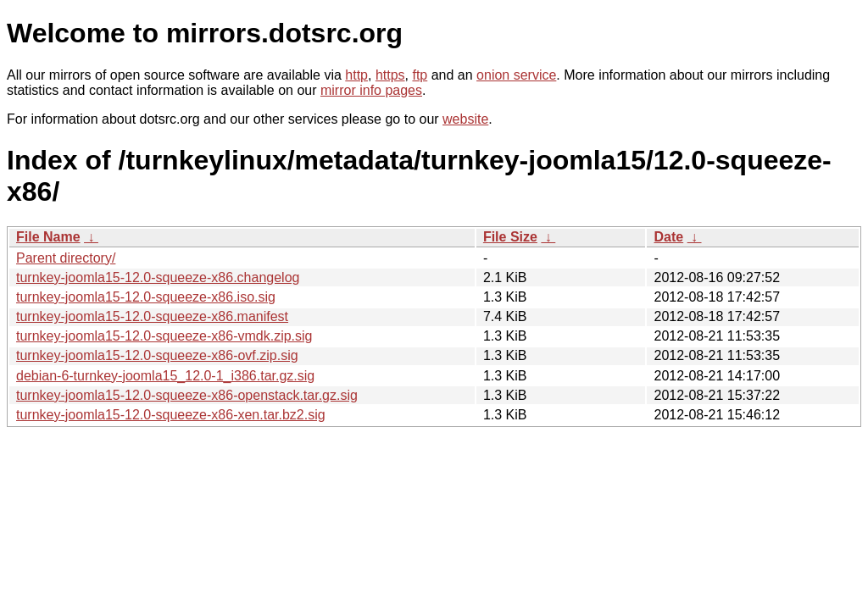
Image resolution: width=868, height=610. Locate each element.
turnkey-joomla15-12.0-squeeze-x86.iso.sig (146, 297)
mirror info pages (371, 90)
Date (668, 237)
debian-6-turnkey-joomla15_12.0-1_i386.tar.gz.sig (165, 376)
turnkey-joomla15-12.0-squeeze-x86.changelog (158, 277)
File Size (510, 237)
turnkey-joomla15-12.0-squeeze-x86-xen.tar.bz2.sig (171, 415)
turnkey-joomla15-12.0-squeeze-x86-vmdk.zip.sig (164, 336)
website (465, 119)
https (390, 75)
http (356, 75)
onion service (516, 75)
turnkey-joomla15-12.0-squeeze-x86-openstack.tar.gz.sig (187, 395)
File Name (48, 237)
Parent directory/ (66, 258)
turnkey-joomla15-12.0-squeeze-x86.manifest (152, 316)
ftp (420, 75)
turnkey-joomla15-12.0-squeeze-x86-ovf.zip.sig (157, 355)
